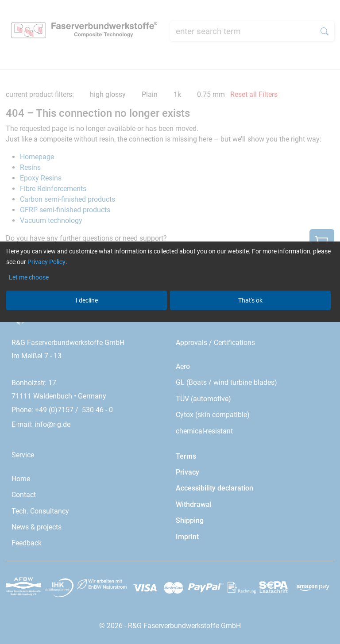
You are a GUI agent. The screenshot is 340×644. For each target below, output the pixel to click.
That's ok (250, 300)
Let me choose (29, 277)
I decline (87, 300)
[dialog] (170, 322)
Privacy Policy (46, 262)
